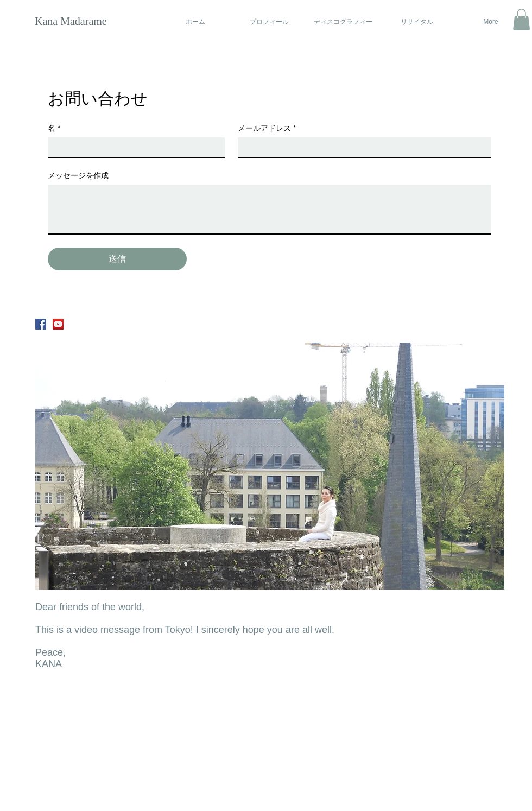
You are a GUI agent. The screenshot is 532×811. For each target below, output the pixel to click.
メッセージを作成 (78, 175)
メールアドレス (267, 128)
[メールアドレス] (361, 147)
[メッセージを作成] (269, 209)
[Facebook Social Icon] (41, 324)
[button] (521, 19)
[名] (133, 147)
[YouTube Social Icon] (58, 324)
